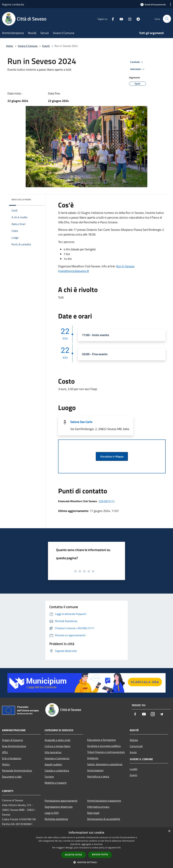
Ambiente (93, 758)
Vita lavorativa (53, 752)
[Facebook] (112, 19)
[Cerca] (167, 19)
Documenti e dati (12, 777)
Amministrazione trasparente (104, 801)
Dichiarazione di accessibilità (104, 819)
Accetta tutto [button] (73, 855)
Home (9, 46)
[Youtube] (120, 19)
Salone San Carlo (81, 422)
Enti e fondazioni (12, 758)
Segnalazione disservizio (59, 807)
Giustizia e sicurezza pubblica (104, 746)
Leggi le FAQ (52, 813)
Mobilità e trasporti (56, 783)
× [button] (169, 831)
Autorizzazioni (95, 770)
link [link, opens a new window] (119, 848)
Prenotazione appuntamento (61, 801)
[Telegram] (137, 19)
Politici (6, 764)
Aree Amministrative (14, 746)
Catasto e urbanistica (57, 770)
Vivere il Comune (28, 46)
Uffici (5, 752)
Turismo (49, 777)
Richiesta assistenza (56, 819)
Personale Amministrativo (17, 770)
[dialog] (86, 848)
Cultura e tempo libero (57, 746)
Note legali (93, 813)
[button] (86, 862)
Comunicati (136, 746)
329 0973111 (107, 501)
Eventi (46, 46)
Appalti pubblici (53, 764)
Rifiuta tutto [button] (100, 855)
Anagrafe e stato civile (57, 740)
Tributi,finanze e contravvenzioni (106, 752)
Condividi (137, 62)
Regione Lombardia (13, 4)
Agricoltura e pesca (98, 776)
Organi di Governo (12, 740)
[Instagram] (128, 19)
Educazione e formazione (101, 740)
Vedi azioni (138, 69)
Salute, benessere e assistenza (105, 764)
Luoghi (134, 769)
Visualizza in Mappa (112, 456)
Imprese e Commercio (57, 758)
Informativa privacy (98, 807)
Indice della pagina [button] (21, 200)
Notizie (134, 740)
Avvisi (133, 752)
